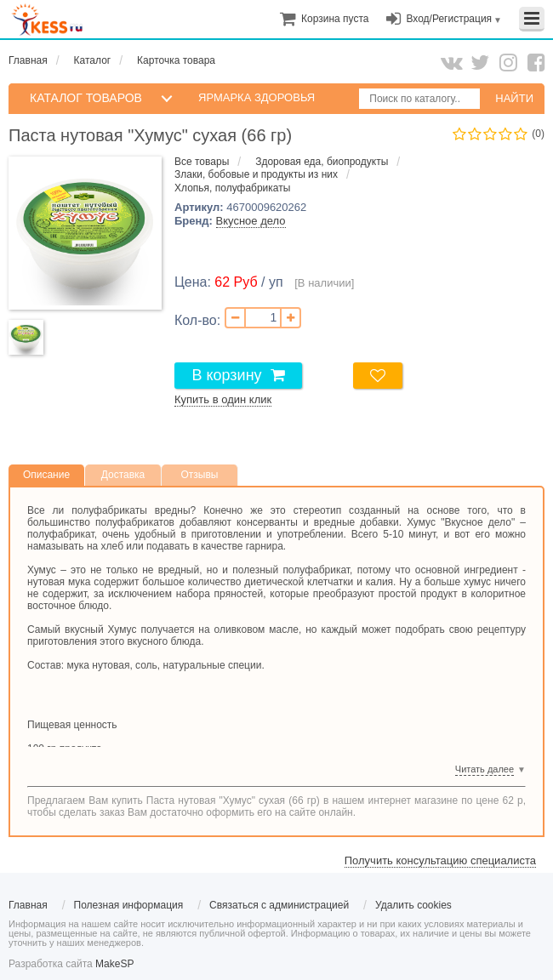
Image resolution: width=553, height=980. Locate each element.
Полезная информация (129, 905)
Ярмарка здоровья (257, 97)
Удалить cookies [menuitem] (413, 905)
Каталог (93, 60)
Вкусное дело (251, 221)
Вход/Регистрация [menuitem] (449, 19)
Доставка (123, 475)
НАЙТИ (514, 98)
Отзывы (200, 475)
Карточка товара (176, 60)
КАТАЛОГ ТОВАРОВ (86, 98)
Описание (46, 475)
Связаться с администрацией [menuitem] (279, 905)
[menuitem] (335, 19)
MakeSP (114, 964)
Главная (28, 60)
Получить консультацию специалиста (440, 860)
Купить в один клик (223, 399)
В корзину (226, 375)
